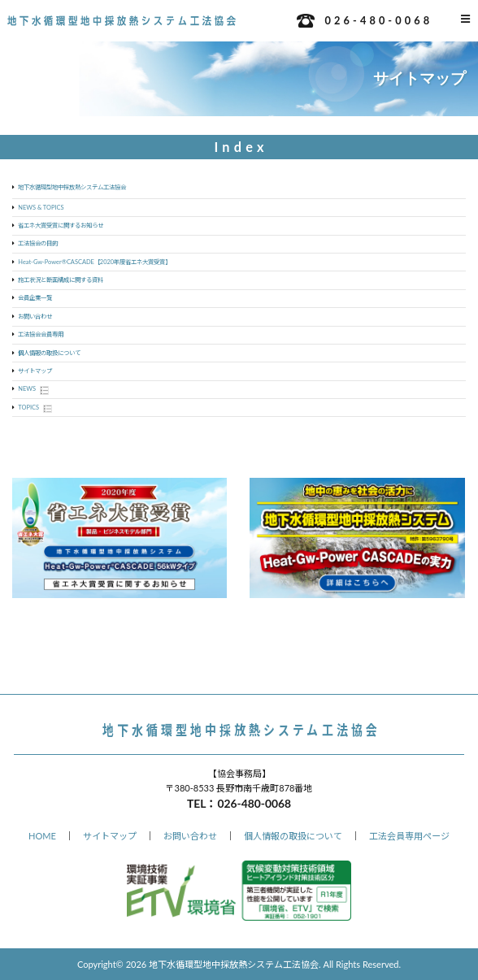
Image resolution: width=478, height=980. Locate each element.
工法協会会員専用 (41, 334)
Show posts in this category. (44, 390)
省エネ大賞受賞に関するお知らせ (61, 225)
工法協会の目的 (38, 243)
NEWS (27, 389)
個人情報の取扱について (49, 353)
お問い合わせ (35, 317)
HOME (42, 836)
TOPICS (28, 408)
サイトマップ (35, 371)
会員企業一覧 (35, 298)
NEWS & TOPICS (41, 208)
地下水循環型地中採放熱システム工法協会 (72, 187)
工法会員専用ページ (409, 836)
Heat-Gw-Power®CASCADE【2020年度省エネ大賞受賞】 (94, 262)
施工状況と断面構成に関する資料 (61, 280)
